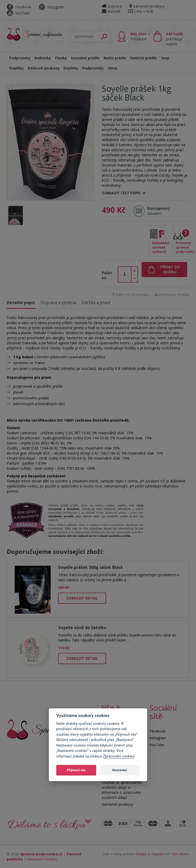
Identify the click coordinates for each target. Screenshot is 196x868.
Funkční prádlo (144, 58)
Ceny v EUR (141, 11)
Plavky (61, 58)
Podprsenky (20, 58)
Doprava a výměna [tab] (58, 303)
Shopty (141, 854)
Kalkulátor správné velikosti (159, 247)
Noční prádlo (115, 58)
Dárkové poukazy (44, 68)
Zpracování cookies (119, 756)
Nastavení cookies (42, 859)
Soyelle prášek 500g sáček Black (91, 567)
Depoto (158, 854)
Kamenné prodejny (147, 6)
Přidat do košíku (170, 269)
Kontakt (111, 11)
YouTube (18, 13)
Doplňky (16, 68)
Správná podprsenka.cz (41, 854)
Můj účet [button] (140, 36)
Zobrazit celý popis (121, 193)
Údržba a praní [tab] (96, 303)
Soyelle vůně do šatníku (82, 628)
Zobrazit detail (82, 598)
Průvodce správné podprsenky (182, 247)
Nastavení (120, 770)
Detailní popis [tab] (21, 303)
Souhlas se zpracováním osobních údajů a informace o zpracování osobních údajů (122, 790)
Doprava (112, 6)
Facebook (19, 7)
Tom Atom (179, 854)
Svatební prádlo (85, 58)
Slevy (113, 68)
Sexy (165, 58)
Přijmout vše (76, 770)
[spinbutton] (125, 274)
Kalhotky (43, 58)
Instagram (52, 7)
